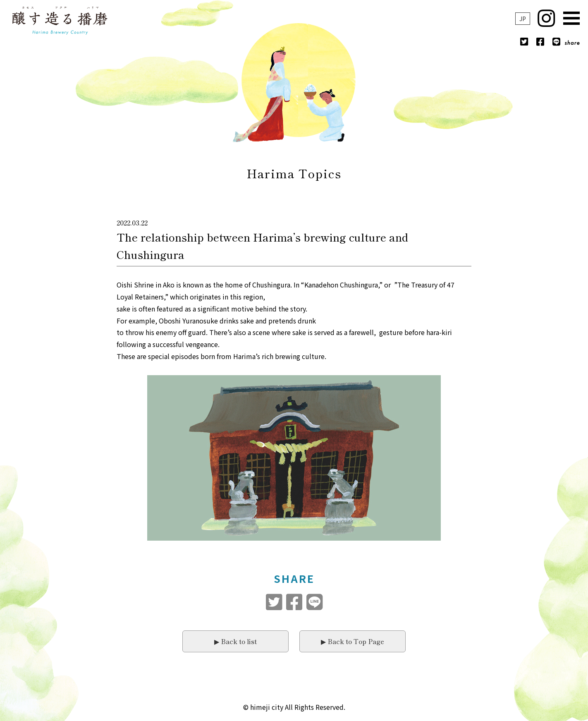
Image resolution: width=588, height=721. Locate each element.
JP (523, 19)
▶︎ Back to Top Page (353, 641)
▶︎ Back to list (235, 641)
